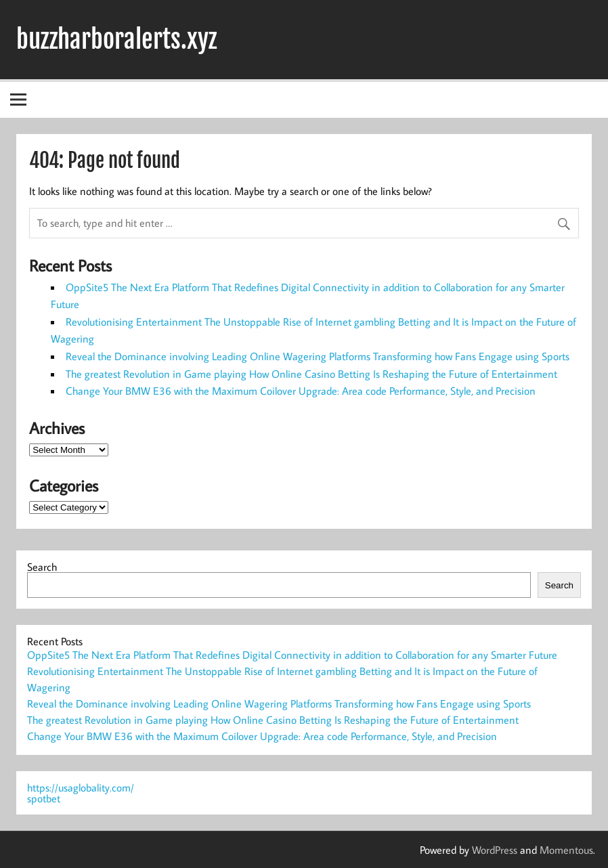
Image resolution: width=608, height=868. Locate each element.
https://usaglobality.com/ (81, 787)
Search (42, 567)
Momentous (566, 850)
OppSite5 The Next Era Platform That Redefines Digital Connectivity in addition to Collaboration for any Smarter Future (292, 655)
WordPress (495, 850)
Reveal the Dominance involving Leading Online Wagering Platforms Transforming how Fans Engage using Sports (318, 356)
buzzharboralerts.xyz (116, 39)
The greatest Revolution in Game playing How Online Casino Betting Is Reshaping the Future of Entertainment (311, 374)
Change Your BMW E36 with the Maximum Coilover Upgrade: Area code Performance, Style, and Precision (301, 391)
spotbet (44, 798)
